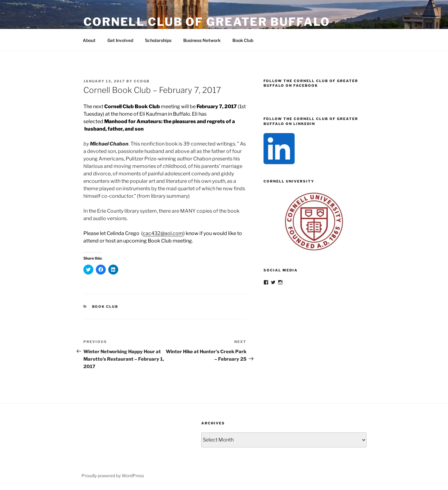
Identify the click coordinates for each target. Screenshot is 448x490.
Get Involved (120, 40)
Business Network (202, 40)
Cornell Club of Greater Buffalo (207, 22)
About (89, 40)
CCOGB (142, 81)
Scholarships (158, 40)
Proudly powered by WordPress (113, 476)
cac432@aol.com (163, 233)
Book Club (243, 40)
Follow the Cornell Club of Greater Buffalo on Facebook (311, 83)
